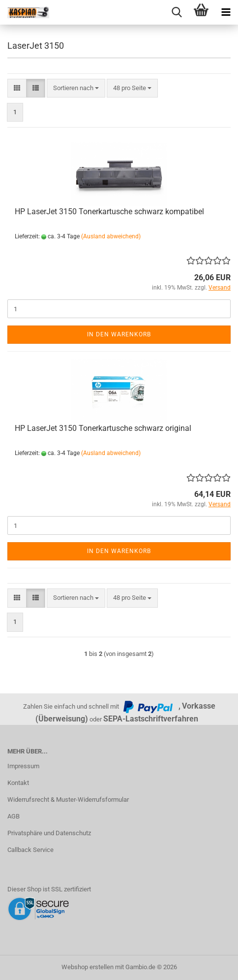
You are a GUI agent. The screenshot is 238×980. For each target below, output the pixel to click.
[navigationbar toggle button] (226, 12)
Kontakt (18, 783)
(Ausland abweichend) (111, 236)
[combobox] (76, 88)
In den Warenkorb (119, 334)
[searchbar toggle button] (177, 12)
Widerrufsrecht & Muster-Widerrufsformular (68, 800)
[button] (17, 88)
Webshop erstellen (88, 967)
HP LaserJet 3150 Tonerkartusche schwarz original (103, 428)
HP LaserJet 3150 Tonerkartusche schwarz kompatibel (109, 212)
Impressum (23, 766)
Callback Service (30, 850)
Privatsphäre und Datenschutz (49, 833)
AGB (14, 816)
